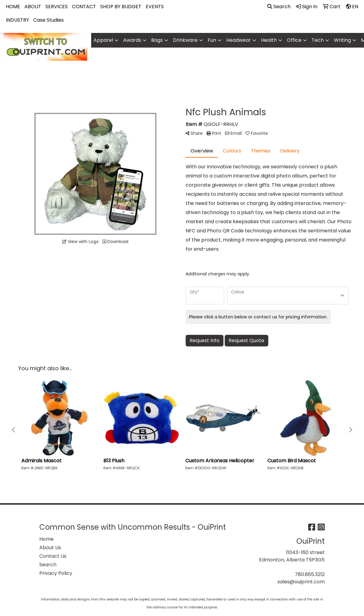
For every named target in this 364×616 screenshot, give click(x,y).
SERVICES (57, 7)
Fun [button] (212, 40)
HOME (13, 7)
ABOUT (33, 7)
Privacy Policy (56, 573)
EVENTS (155, 7)
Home (46, 539)
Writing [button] (342, 40)
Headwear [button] (239, 40)
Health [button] (269, 40)
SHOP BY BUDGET (121, 7)
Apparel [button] (103, 40)
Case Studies (48, 20)
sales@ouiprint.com (301, 582)
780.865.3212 (310, 574)
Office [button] (294, 40)
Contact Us (53, 556)
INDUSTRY (17, 20)
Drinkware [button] (185, 40)
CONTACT (84, 7)
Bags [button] (157, 40)
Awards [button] (132, 40)
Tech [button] (318, 40)
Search (279, 7)
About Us (50, 548)
